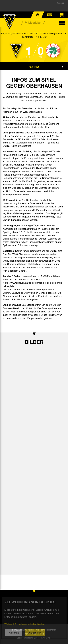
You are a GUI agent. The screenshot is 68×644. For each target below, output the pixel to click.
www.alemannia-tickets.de (18, 124)
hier (47, 127)
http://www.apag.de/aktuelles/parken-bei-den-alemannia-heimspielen (33, 284)
